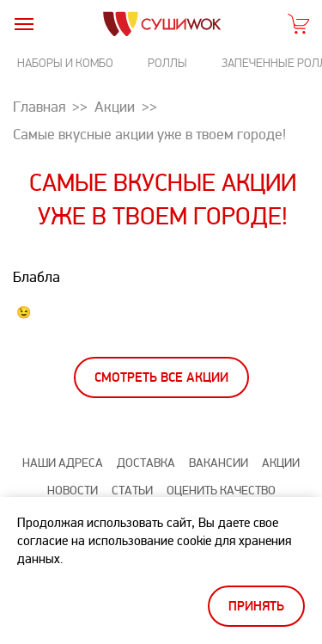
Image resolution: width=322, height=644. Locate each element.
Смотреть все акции (161, 378)
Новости (73, 491)
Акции (281, 463)
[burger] (24, 24)
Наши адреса (63, 463)
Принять (256, 607)
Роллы (167, 63)
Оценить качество (221, 491)
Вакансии (219, 463)
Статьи (132, 491)
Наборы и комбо (65, 63)
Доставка (146, 463)
